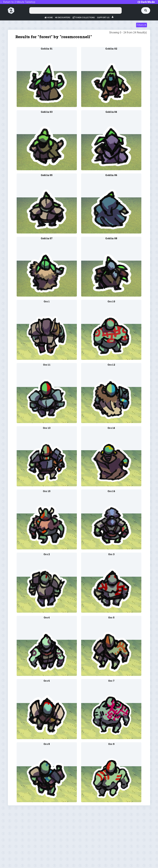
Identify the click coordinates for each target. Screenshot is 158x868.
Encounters (63, 18)
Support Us (103, 18)
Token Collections (84, 18)
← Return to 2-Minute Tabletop (18, 2)
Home (49, 18)
